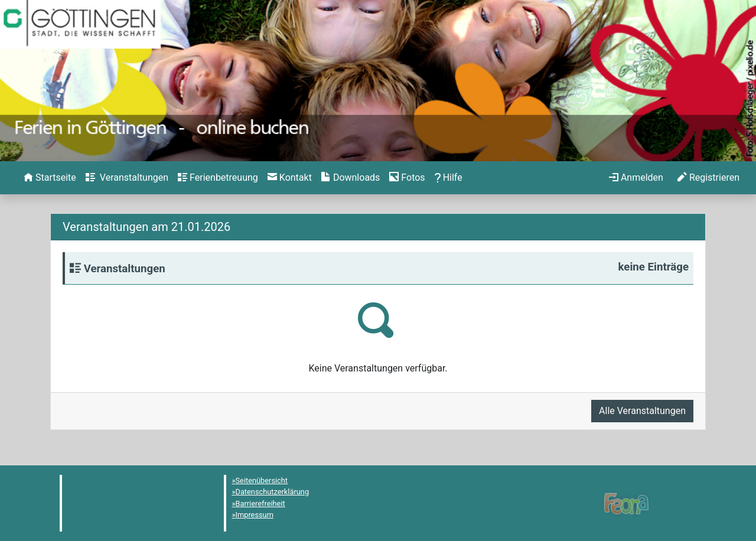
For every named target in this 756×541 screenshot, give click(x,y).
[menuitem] (50, 178)
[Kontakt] (290, 178)
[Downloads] (351, 178)
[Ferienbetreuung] (218, 178)
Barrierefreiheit (260, 503)
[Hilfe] (407, 178)
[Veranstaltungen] (127, 178)
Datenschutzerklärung (273, 492)
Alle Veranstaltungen (642, 411)
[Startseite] (50, 178)
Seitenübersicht (262, 480)
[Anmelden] (636, 178)
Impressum (255, 515)
